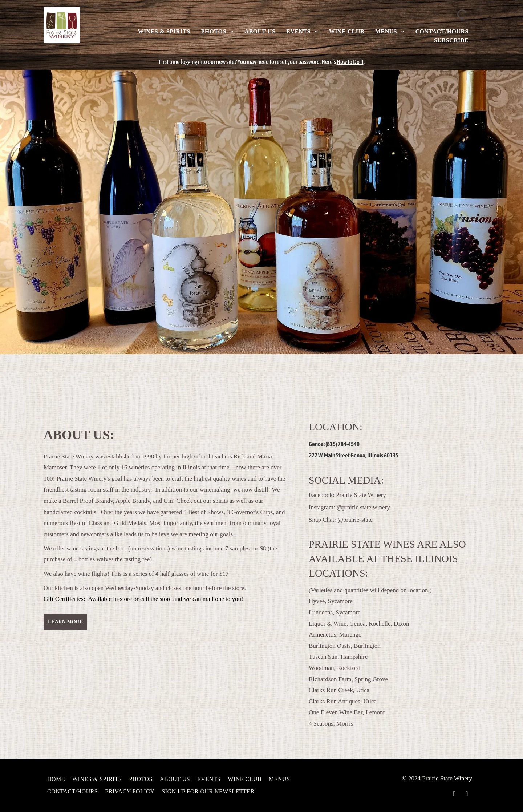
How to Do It (350, 62)
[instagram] (467, 795)
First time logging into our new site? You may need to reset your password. (240, 62)
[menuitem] (164, 32)
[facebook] (454, 795)
